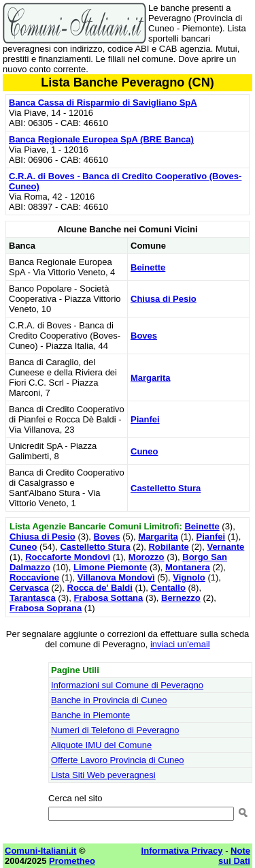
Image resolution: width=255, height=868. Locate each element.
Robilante (168, 547)
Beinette (148, 267)
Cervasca (29, 588)
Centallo (168, 588)
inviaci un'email (180, 644)
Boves (144, 336)
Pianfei (145, 419)
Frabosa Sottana (108, 598)
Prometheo (72, 861)
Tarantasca (33, 598)
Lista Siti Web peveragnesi (103, 775)
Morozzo (147, 557)
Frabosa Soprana (46, 608)
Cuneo (144, 451)
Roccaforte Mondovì (68, 557)
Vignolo (189, 577)
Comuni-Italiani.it (40, 851)
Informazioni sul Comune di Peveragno (127, 685)
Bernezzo (181, 598)
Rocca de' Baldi (100, 588)
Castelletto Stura (166, 488)
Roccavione (34, 577)
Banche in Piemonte (90, 715)
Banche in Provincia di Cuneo (109, 700)
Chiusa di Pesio (164, 299)
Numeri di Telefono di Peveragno (115, 730)
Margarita (151, 378)
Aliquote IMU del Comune (101, 745)
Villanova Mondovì (116, 577)
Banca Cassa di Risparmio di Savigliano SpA (103, 103)
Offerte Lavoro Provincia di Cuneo (118, 760)
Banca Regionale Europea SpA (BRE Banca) (101, 139)
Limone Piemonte (110, 567)
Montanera (188, 567)
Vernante (225, 547)
